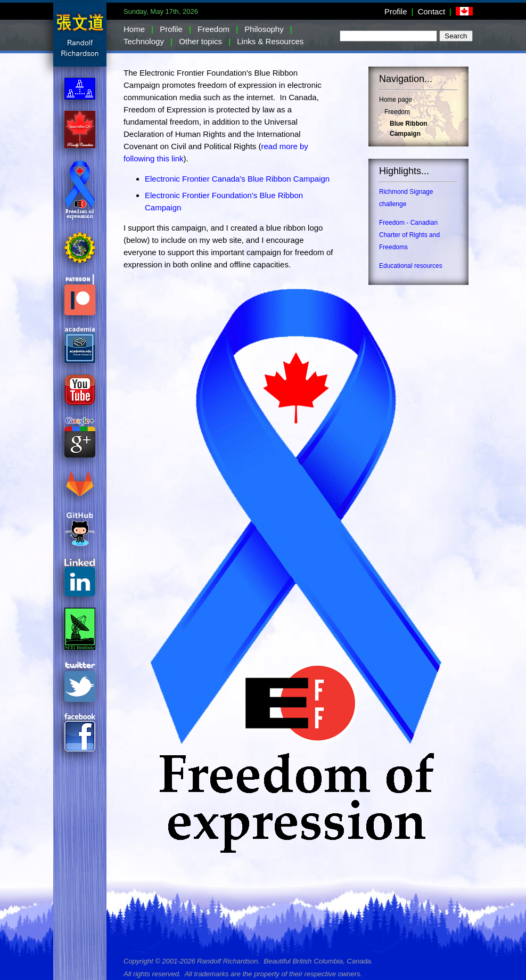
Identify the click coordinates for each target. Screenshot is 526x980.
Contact (431, 11)
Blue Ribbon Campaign (409, 129)
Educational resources (411, 266)
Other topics (200, 41)
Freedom (213, 29)
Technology (144, 41)
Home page (396, 100)
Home (134, 29)
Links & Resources (270, 41)
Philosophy (264, 29)
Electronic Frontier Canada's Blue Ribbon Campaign (237, 179)
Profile (396, 11)
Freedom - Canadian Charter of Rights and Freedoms (409, 235)
